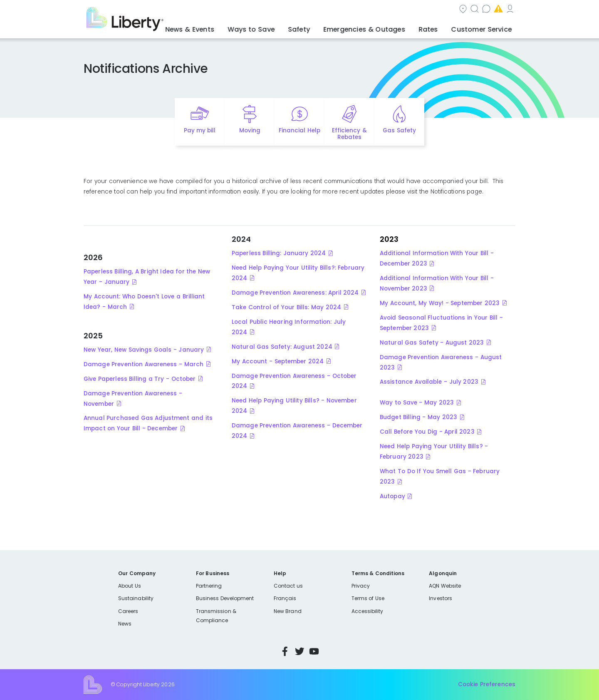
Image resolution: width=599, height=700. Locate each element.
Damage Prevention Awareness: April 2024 (295, 293)
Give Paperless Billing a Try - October (140, 379)
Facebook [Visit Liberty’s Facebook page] (285, 651)
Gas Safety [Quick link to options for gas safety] (399, 130)
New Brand (288, 611)
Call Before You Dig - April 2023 (427, 432)
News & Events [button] (227, 27)
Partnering (209, 586)
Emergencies (445, 10)
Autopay (392, 496)
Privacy (361, 586)
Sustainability (136, 598)
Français (285, 598)
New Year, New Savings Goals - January (144, 350)
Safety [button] (322, 27)
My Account (497, 10)
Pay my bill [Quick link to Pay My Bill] (200, 130)
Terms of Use (368, 598)
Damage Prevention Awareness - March (144, 364)
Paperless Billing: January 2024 (279, 253)
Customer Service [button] (484, 27)
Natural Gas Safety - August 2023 (432, 343)
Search (350, 10)
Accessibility (368, 611)
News (125, 624)
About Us (130, 586)
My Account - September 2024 (278, 361)
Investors (441, 598)
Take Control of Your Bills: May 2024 (286, 307)
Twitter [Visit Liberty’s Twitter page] (299, 651)
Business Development (225, 598)
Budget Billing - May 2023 (418, 417)
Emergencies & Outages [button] (380, 27)
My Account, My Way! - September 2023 (440, 303)
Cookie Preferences (487, 684)
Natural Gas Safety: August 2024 (282, 347)
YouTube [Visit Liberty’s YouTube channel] (314, 651)
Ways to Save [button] (281, 27)
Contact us (393, 10)
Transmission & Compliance (216, 616)
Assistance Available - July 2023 (429, 382)
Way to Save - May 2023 (417, 403)
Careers (128, 611)
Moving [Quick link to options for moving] (250, 130)
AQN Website (445, 586)
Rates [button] (437, 27)
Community (304, 10)
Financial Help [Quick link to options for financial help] (299, 130)
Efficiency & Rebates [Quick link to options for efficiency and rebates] (349, 134)
